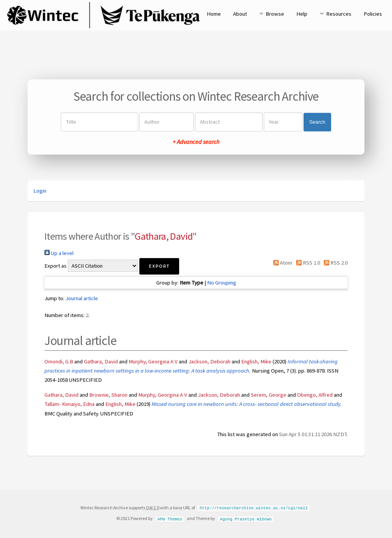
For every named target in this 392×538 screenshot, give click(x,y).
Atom (281, 263)
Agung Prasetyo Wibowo (246, 518)
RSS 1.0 (306, 263)
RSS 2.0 (334, 263)
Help (302, 14)
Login (40, 191)
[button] (159, 266)
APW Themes (170, 518)
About (240, 14)
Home (214, 14)
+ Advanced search (196, 142)
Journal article (82, 298)
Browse (275, 14)
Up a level (59, 253)
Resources (339, 14)
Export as (56, 266)
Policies (373, 14)
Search (317, 122)
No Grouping (222, 283)
